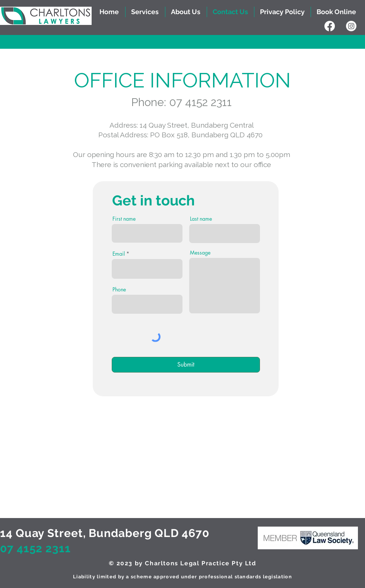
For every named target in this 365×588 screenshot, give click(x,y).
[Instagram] (351, 26)
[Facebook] (330, 26)
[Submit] (186, 365)
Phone (119, 290)
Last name (201, 219)
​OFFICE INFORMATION (182, 80)
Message (200, 253)
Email (119, 254)
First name (124, 219)
